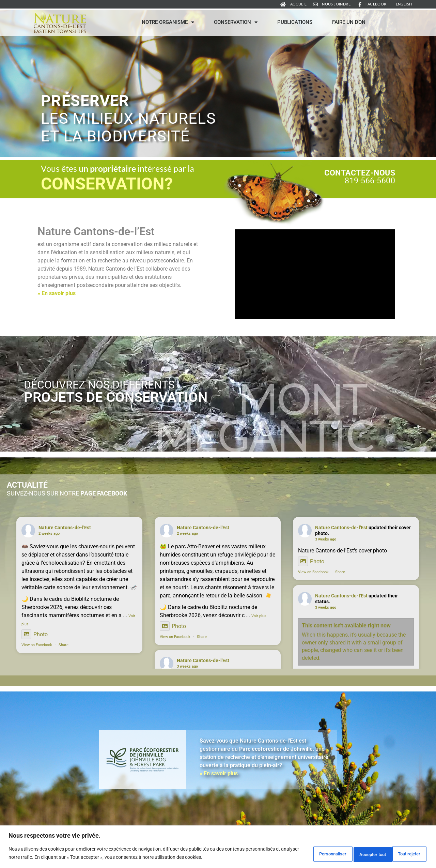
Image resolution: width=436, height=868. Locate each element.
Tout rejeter (353, 854)
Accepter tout (403, 854)
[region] (218, 848)
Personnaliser (303, 854)
